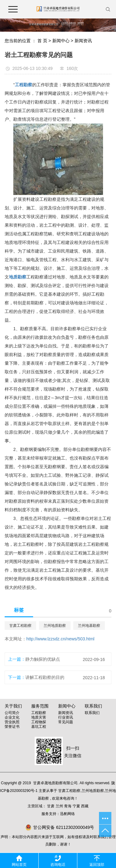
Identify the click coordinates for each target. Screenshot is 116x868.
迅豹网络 (67, 814)
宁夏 (76, 806)
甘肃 (51, 806)
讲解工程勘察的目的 (45, 677)
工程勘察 (39, 713)
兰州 (59, 806)
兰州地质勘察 (55, 626)
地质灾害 (39, 717)
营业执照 (12, 722)
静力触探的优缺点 (43, 659)
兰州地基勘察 (89, 626)
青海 (68, 806)
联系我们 (92, 713)
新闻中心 (61, 41)
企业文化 (12, 717)
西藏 (85, 806)
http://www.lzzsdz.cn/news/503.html (60, 639)
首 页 (42, 41)
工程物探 (39, 722)
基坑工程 (39, 727)
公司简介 (12, 713)
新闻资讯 (83, 41)
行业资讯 (66, 717)
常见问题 (66, 722)
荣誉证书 (12, 727)
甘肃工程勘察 (20, 626)
